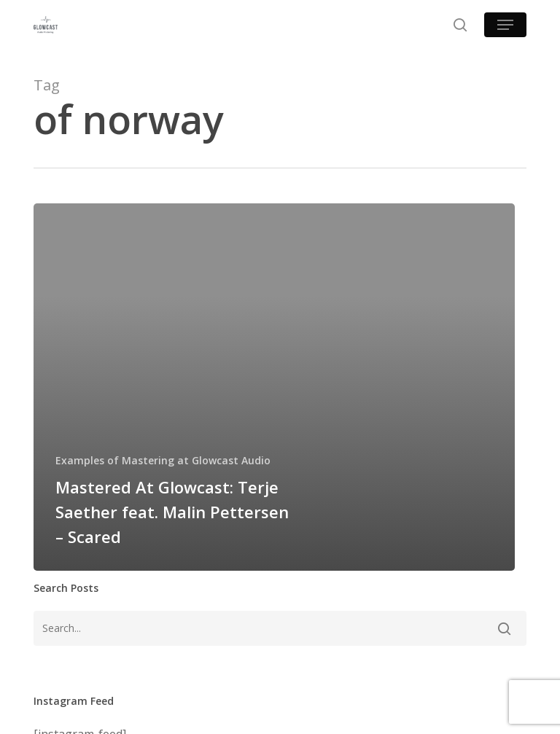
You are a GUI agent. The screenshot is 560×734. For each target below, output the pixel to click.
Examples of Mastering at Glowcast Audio (163, 460)
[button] (505, 25)
